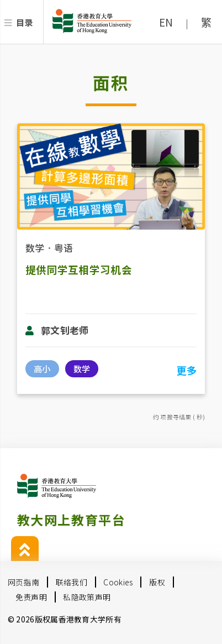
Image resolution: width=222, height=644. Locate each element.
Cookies (118, 582)
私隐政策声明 (87, 597)
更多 (186, 370)
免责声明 (31, 597)
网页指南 (23, 582)
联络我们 (72, 582)
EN (166, 22)
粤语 (64, 248)
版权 (157, 582)
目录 (25, 22)
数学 (35, 248)
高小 (42, 368)
